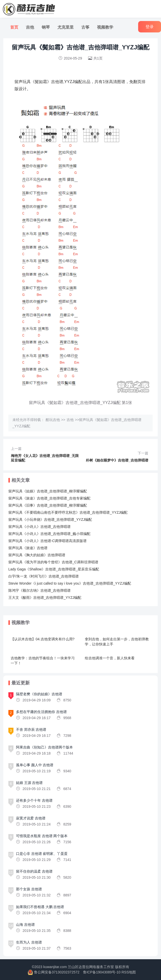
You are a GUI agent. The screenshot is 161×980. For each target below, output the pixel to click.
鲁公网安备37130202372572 (57, 972)
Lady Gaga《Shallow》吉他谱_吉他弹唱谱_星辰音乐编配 (54, 569)
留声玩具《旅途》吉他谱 (28, 548)
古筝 (85, 27)
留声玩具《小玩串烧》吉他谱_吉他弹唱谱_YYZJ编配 (50, 520)
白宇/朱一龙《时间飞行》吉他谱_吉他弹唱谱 (44, 576)
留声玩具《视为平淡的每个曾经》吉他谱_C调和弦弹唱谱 (53, 562)
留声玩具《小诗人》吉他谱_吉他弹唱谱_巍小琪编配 (50, 534)
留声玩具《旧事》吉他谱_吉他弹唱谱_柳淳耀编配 (48, 505)
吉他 (30, 27)
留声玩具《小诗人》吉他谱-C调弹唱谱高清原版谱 (48, 541)
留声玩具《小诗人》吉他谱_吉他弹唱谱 (40, 527)
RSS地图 (129, 972)
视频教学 (105, 27)
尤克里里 (66, 27)
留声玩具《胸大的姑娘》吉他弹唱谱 (37, 555)
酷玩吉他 (53, 420)
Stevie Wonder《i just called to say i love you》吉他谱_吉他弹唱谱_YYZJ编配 (70, 583)
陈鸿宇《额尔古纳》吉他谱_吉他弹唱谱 (40, 590)
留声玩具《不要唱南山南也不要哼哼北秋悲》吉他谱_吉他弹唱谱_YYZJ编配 (68, 512)
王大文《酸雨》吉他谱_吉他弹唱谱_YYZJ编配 (45, 598)
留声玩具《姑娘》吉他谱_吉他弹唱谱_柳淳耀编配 (48, 491)
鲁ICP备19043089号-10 (102, 972)
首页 (14, 27)
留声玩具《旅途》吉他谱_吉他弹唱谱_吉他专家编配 (50, 498)
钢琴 (46, 27)
